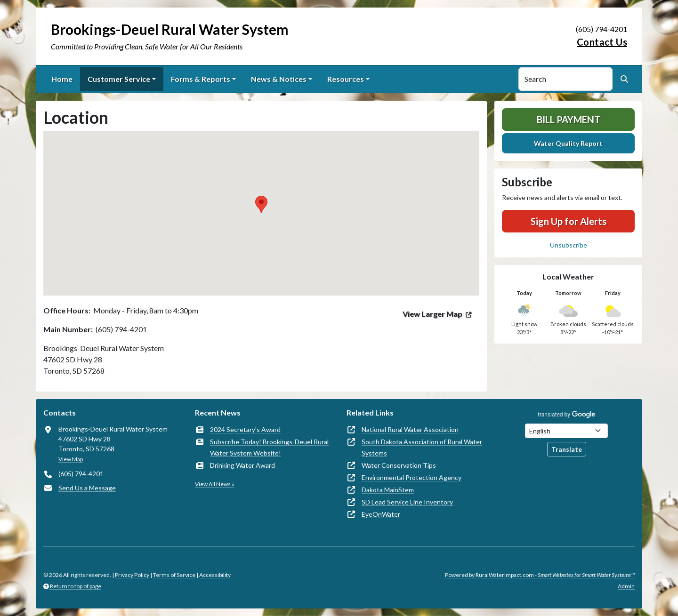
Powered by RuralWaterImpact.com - (540, 575)
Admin (626, 586)
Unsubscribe (569, 245)
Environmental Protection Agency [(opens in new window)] (412, 477)
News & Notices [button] (279, 79)
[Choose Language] (566, 431)
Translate (567, 449)
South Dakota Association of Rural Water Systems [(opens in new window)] (422, 447)
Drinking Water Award (242, 465)
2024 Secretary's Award (245, 429)
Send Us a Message (87, 488)
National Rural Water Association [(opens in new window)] (410, 429)
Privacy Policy (132, 575)
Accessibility (215, 575)
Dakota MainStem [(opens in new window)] (388, 490)
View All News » (215, 484)
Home (62, 79)
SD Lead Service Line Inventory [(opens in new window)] (407, 502)
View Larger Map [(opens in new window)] (432, 314)
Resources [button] (346, 79)
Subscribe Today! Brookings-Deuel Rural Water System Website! (269, 447)
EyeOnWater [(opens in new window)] (381, 514)
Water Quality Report (568, 143)
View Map (71, 459)
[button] (261, 204)
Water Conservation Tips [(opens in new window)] (399, 465)
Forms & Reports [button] (201, 79)
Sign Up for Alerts (569, 221)
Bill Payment (569, 120)
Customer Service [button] (119, 79)
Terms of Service (174, 575)
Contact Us (602, 42)
